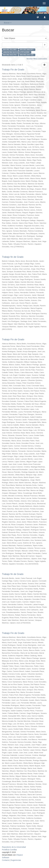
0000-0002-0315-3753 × (10, 55)
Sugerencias (16, 860)
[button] (38, 17)
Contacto (6, 860)
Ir (45, 45)
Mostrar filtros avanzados (37, 59)
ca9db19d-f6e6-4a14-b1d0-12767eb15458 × (17, 52)
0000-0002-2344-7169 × (27, 55)
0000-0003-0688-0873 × (27, 50)
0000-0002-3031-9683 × (10, 50)
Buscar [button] (8, 23)
